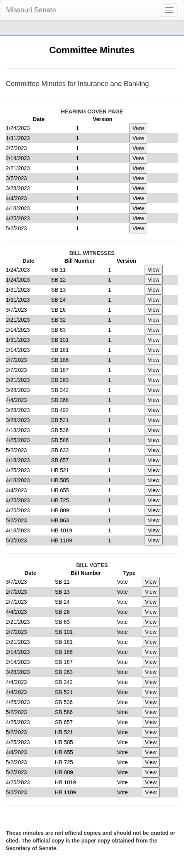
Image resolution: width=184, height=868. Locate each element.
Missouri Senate (31, 10)
